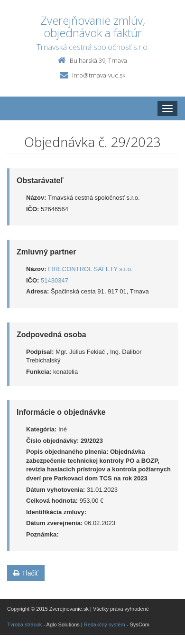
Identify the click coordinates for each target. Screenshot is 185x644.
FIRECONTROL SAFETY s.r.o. (90, 269)
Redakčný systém (105, 624)
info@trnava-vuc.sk (99, 75)
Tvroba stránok (24, 624)
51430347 (55, 280)
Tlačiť (26, 573)
